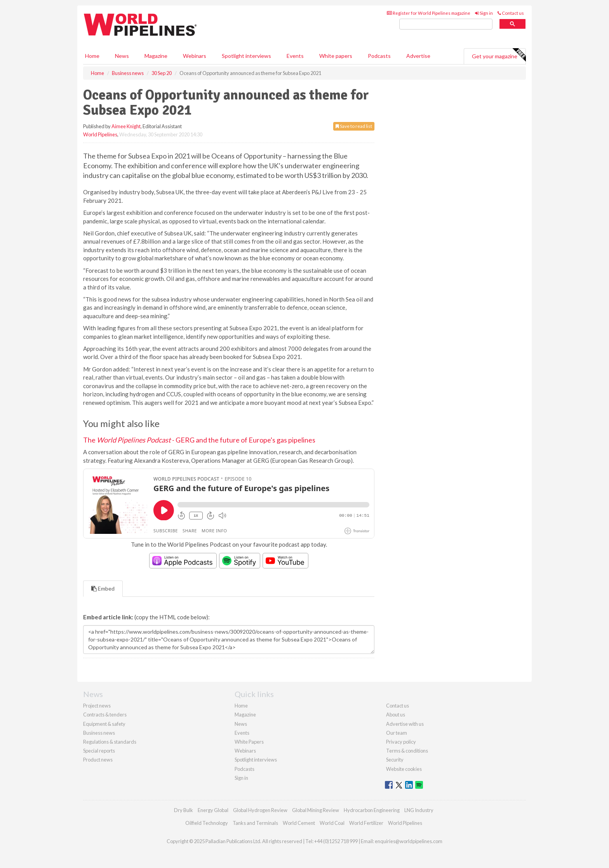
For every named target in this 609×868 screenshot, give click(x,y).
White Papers (249, 742)
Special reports (99, 751)
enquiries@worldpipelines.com (409, 841)
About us (396, 715)
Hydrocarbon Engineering (372, 810)
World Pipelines (100, 134)
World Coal (332, 823)
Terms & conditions (407, 751)
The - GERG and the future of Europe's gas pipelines (199, 440)
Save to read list (354, 126)
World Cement (299, 823)
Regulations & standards (110, 742)
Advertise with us (405, 724)
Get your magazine (499, 55)
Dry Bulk (184, 810)
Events (295, 56)
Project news (97, 706)
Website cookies (404, 769)
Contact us (511, 13)
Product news (98, 760)
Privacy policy (401, 742)
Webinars (195, 56)
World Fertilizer (366, 823)
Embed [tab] (103, 588)
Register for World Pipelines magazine (429, 13)
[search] (446, 24)
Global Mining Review (316, 810)
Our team (397, 733)
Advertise (418, 56)
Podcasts (379, 56)
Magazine (156, 56)
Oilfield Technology (207, 823)
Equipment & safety (104, 724)
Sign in (484, 13)
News (241, 724)
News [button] (122, 56)
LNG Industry (419, 810)
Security (395, 760)
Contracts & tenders (105, 715)
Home (92, 56)
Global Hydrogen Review (260, 810)
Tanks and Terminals (255, 823)
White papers (336, 56)
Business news (99, 733)
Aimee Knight (126, 126)
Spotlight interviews (246, 56)
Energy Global (213, 810)
